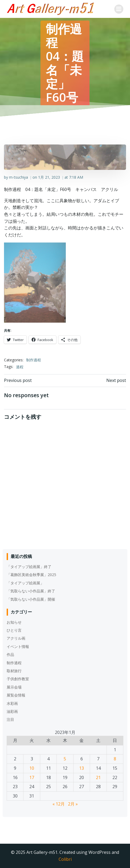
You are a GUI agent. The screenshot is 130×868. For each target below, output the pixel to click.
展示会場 (14, 687)
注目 (10, 719)
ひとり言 (14, 630)
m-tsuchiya (19, 177)
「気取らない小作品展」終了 (31, 591)
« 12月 (59, 804)
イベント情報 (18, 646)
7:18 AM (76, 177)
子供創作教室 (18, 679)
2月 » (73, 804)
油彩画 (12, 711)
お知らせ (14, 622)
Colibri (65, 859)
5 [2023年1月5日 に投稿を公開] (65, 759)
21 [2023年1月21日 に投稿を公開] (98, 777)
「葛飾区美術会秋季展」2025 (31, 575)
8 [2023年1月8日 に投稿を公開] (115, 759)
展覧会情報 (16, 695)
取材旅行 (14, 671)
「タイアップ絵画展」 (25, 583)
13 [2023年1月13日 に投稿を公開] (82, 768)
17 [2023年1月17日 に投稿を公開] (32, 777)
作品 (10, 654)
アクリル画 (16, 638)
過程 (20, 367)
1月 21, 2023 (49, 177)
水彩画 (12, 703)
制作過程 (34, 360)
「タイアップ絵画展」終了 (29, 567)
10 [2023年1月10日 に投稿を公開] (32, 768)
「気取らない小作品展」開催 (31, 599)
